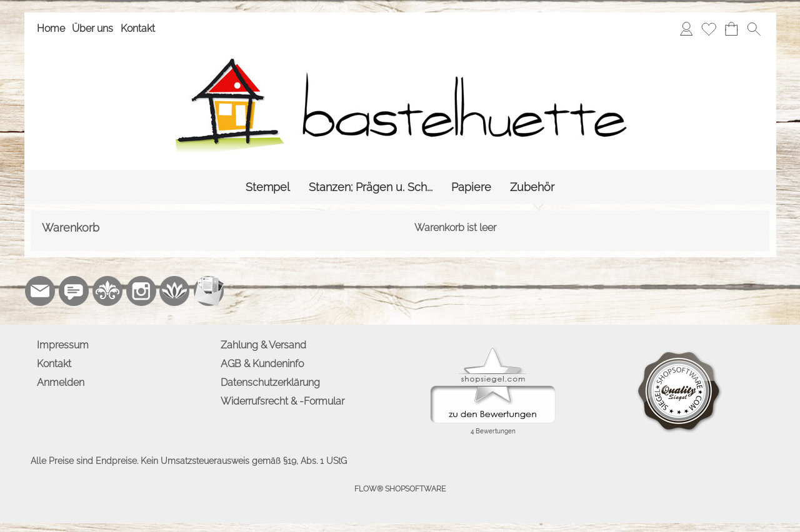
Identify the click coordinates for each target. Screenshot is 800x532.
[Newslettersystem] (209, 291)
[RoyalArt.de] (107, 291)
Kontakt (138, 28)
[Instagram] (141, 291)
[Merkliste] (709, 29)
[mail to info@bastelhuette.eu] (40, 291)
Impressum (63, 345)
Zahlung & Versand (263, 345)
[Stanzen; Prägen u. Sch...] (371, 187)
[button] (754, 29)
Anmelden (61, 382)
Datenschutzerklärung (270, 382)
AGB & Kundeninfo (262, 364)
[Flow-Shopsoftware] (175, 291)
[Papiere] (471, 187)
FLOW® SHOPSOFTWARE (400, 489)
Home (51, 28)
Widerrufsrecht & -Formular (282, 401)
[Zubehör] (532, 187)
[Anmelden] (686, 29)
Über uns (92, 28)
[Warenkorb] (731, 29)
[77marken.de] (74, 291)
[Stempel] (268, 187)
